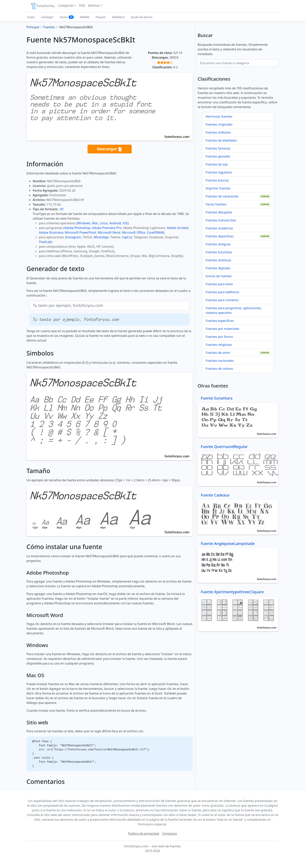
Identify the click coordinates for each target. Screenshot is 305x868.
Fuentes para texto (219, 284)
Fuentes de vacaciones (222, 196)
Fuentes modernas (219, 228)
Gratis (31, 17)
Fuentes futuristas (219, 252)
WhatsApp (101, 237)
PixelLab (45, 242)
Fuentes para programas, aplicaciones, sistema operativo (234, 310)
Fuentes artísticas (218, 260)
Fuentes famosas (218, 148)
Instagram (74, 237)
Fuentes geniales (218, 156)
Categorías (66, 5)
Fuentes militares (218, 132)
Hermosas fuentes (219, 116)
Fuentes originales (219, 124)
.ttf (61, 209)
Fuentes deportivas (220, 236)
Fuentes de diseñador (221, 140)
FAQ (82, 5)
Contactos (170, 834)
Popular (101, 17)
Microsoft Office (134, 232)
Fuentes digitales (218, 268)
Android (115, 223)
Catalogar (47, 17)
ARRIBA (85, 17)
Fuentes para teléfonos (222, 292)
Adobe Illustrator (51, 232)
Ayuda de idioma (142, 17)
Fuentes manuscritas (221, 220)
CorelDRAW (155, 232)
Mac (95, 223)
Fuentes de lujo (217, 164)
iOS (125, 223)
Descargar (110, 149)
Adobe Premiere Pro (107, 228)
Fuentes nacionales (220, 361)
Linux (104, 223)
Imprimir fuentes (218, 188)
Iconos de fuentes (219, 276)
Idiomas (94, 5)
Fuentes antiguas (218, 244)
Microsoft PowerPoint (80, 232)
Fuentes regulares (219, 172)
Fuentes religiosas (219, 345)
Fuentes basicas (217, 180)
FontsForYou (43, 6)
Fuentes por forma (219, 337)
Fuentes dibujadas (219, 212)
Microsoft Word (109, 232)
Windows (84, 223)
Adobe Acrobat (178, 228)
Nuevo (67, 17)
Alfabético (118, 17)
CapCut (127, 237)
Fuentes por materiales (222, 329)
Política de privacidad (144, 834)
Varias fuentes (216, 204)
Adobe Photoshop (77, 228)
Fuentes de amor (218, 353)
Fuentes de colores (219, 369)
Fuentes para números (222, 300)
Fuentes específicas (220, 321)
